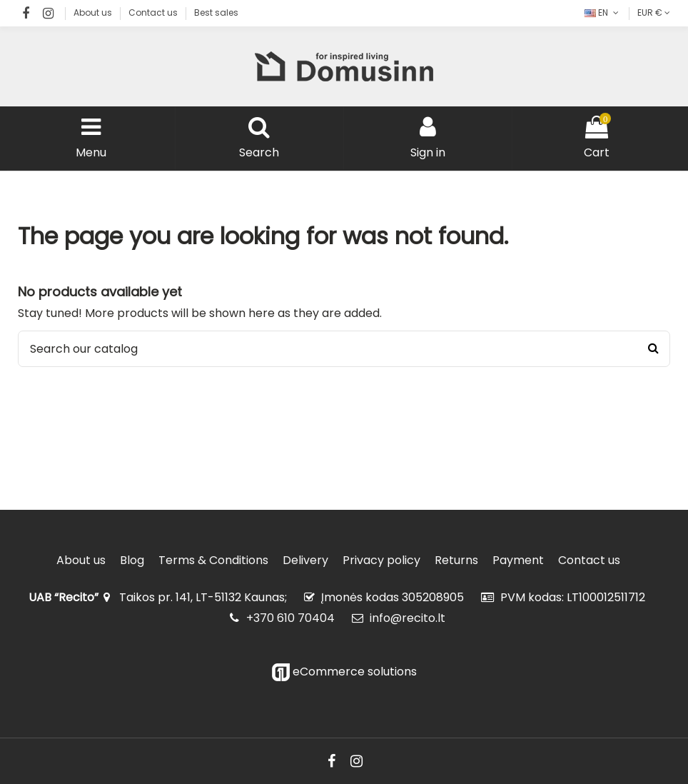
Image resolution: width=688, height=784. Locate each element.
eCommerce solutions (344, 672)
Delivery (305, 561)
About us (94, 12)
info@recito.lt (408, 618)
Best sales (216, 12)
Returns (456, 561)
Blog (132, 561)
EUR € (654, 12)
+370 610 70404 (290, 618)
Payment (518, 561)
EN (603, 12)
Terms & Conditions (213, 561)
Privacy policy (381, 561)
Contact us (154, 12)
